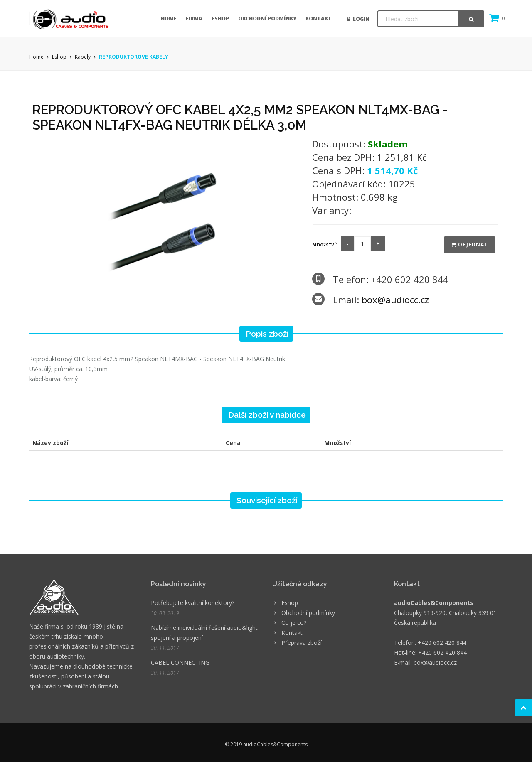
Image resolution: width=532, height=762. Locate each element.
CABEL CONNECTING (180, 662)
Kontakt (319, 18)
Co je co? (294, 623)
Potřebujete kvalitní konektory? (193, 603)
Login (358, 19)
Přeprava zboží (302, 643)
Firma (194, 18)
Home (169, 18)
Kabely (83, 57)
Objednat (470, 245)
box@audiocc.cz (395, 300)
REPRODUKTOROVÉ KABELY (134, 57)
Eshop (220, 18)
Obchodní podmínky (267, 18)
